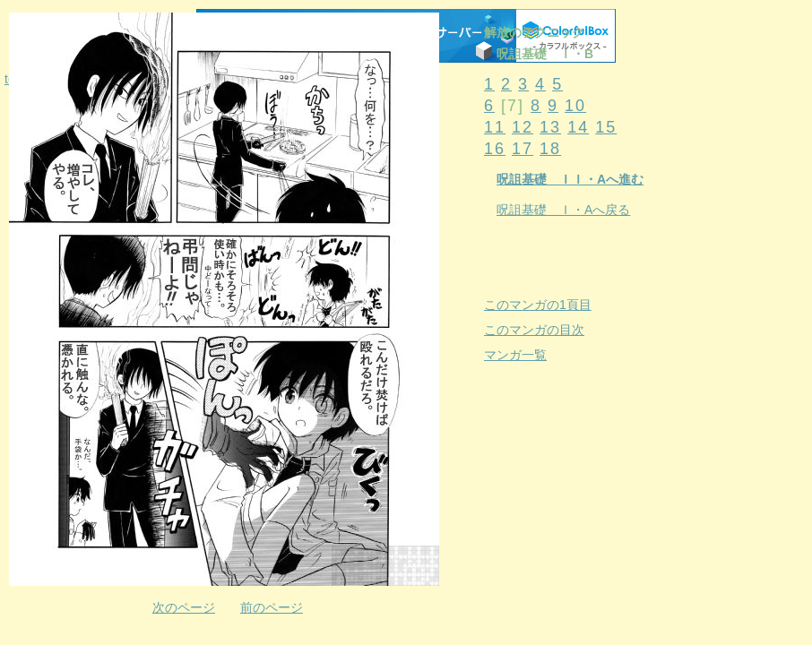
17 (523, 149)
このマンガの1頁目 (538, 305)
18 (550, 149)
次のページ (184, 607)
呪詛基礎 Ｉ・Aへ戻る (563, 210)
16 (495, 149)
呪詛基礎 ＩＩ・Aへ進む (570, 179)
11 (495, 127)
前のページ (272, 607)
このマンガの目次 (534, 330)
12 (523, 127)
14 (578, 127)
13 (550, 127)
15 (606, 127)
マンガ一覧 (515, 355)
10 (575, 106)
